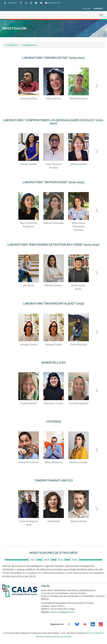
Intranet (12, 3)
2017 (33, 560)
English (87, 9)
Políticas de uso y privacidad (58, 636)
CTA (90, 633)
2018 (46, 560)
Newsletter (53, 3)
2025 (74, 560)
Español (98, 9)
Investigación (11, 45)
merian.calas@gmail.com (62, 612)
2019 (60, 560)
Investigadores (30, 45)
